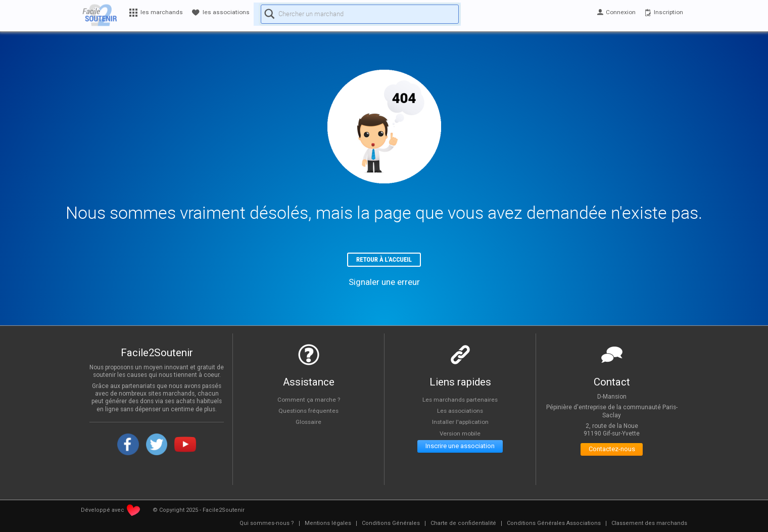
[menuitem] (267, 526)
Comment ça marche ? (309, 402)
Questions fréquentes (308, 413)
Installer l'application (460, 425)
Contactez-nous (612, 454)
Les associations (460, 413)
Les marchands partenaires (460, 402)
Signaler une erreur (384, 285)
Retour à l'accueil (384, 261)
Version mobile (460, 437)
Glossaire (309, 425)
